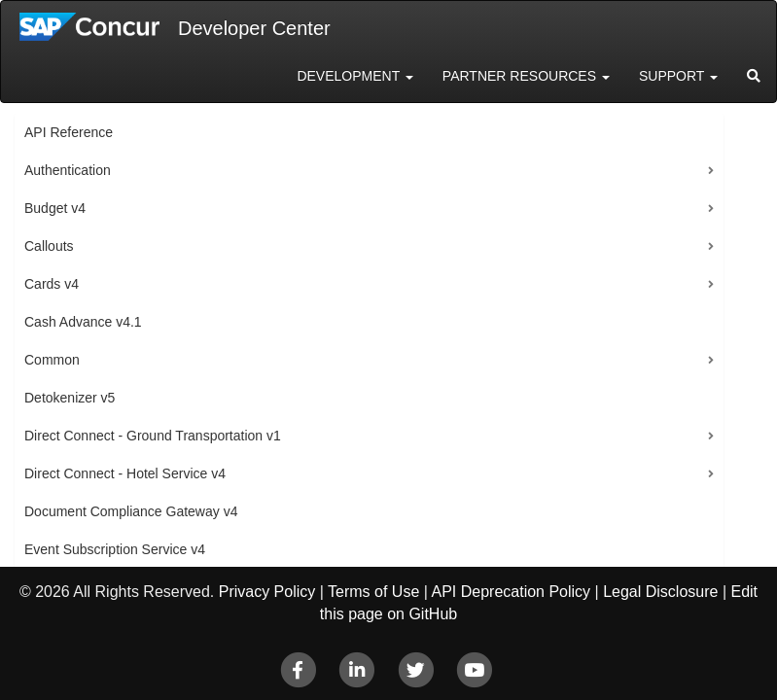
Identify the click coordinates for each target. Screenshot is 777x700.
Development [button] (354, 76)
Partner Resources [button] (526, 76)
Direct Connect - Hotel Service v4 (125, 473)
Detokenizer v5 (70, 398)
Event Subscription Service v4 (115, 549)
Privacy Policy (267, 592)
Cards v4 (52, 284)
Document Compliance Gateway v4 (131, 511)
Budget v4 (55, 208)
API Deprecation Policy (511, 592)
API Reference (69, 132)
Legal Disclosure (660, 592)
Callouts (49, 246)
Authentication (68, 170)
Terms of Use (373, 592)
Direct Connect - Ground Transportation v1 (153, 436)
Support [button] (678, 76)
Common (52, 360)
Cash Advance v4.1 (83, 322)
